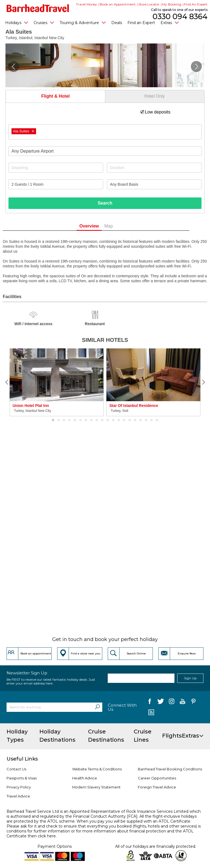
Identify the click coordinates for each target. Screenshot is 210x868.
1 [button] (53, 420)
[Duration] (154, 168)
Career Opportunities (157, 778)
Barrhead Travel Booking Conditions (170, 769)
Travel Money (87, 4)
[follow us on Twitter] (161, 702)
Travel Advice (18, 796)
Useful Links (22, 759)
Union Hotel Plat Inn (31, 406)
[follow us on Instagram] (172, 702)
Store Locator (149, 4)
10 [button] (102, 420)
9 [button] (97, 420)
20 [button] (157, 420)
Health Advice (85, 778)
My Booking (172, 4)
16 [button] (135, 420)
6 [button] (80, 420)
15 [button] (130, 420)
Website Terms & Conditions (97, 769)
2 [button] (59, 420)
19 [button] (151, 420)
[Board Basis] (154, 184)
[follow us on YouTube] (183, 702)
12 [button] (113, 420)
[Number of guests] (56, 184)
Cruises (44, 22)
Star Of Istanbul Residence (134, 406)
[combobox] (105, 132)
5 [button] (75, 420)
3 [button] (64, 420)
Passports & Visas (22, 778)
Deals (117, 23)
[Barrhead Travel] (38, 8)
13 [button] (119, 420)
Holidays (17, 22)
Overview (98, 226)
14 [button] (124, 420)
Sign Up (190, 678)
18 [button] (146, 420)
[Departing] (56, 168)
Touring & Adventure (83, 22)
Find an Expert (141, 23)
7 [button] (86, 420)
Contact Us (16, 769)
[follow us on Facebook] (150, 702)
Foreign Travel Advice (157, 787)
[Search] (97, 707)
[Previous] (7, 382)
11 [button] (108, 420)
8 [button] (91, 420)
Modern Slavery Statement (96, 787)
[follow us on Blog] (151, 713)
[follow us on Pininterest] (193, 702)
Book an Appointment (118, 4)
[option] (57, 382)
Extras (170, 22)
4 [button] (69, 420)
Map (117, 226)
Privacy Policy (19, 787)
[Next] (203, 382)
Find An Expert (196, 4)
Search (105, 203)
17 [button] (141, 420)
